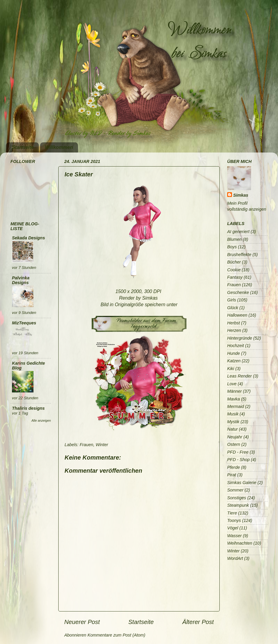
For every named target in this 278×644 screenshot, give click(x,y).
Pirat (232, 475)
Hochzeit (236, 346)
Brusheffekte (239, 255)
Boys (232, 247)
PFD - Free (238, 452)
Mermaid (236, 406)
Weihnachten (240, 543)
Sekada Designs (28, 238)
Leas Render (239, 376)
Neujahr (235, 437)
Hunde (233, 353)
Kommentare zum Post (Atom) (117, 635)
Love (232, 384)
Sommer (235, 490)
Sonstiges (237, 498)
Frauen (86, 445)
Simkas (241, 195)
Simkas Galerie (242, 483)
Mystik (233, 422)
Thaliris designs (28, 408)
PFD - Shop (238, 460)
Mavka (233, 399)
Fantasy (235, 277)
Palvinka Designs (21, 280)
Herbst (233, 323)
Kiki (231, 369)
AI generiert (238, 232)
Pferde (233, 467)
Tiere (232, 513)
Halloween (237, 315)
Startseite (23, 147)
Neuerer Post (82, 622)
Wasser (235, 536)
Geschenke (238, 292)
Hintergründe (240, 338)
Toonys (234, 520)
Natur (232, 429)
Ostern (234, 444)
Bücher (234, 262)
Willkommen (59, 147)
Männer (235, 391)
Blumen (235, 239)
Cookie (234, 270)
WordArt (235, 558)
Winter (102, 445)
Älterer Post (198, 622)
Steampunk (238, 505)
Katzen (234, 361)
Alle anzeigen (41, 420)
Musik (233, 414)
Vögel (233, 528)
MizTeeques (24, 323)
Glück (233, 308)
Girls (232, 300)
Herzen (234, 330)
